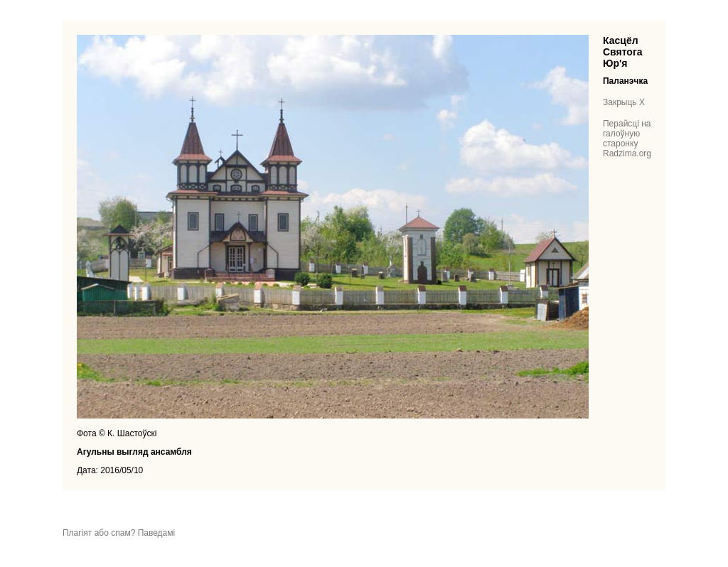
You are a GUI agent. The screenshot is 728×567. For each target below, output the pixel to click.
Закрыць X (624, 102)
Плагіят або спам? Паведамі (119, 533)
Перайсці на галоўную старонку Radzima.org (627, 139)
